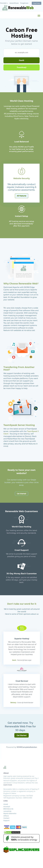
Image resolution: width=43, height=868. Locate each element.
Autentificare (14, 3)
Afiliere (6, 816)
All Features (22, 196)
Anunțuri (7, 806)
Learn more (8, 785)
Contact (6, 818)
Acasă (6, 804)
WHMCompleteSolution (27, 747)
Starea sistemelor (10, 813)
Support (6, 820)
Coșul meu (37, 3)
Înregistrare (24, 3)
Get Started (21, 494)
